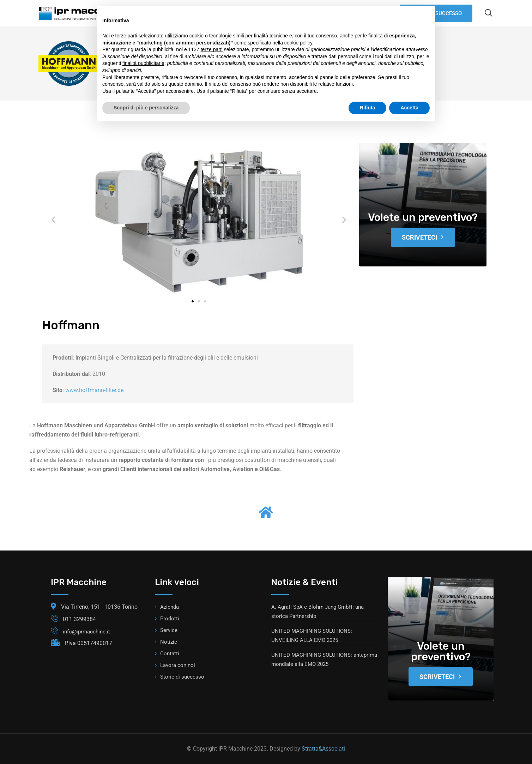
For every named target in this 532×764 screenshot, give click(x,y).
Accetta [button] (409, 108)
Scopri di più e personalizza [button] (146, 108)
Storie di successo (182, 677)
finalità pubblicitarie (143, 63)
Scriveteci (423, 237)
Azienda (170, 607)
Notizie (169, 642)
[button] (53, 220)
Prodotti (170, 619)
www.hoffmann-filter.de (94, 390)
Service (169, 630)
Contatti (170, 654)
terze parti (212, 49)
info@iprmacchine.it (86, 632)
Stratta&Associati (323, 749)
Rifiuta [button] (368, 108)
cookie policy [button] (298, 43)
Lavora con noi (178, 665)
